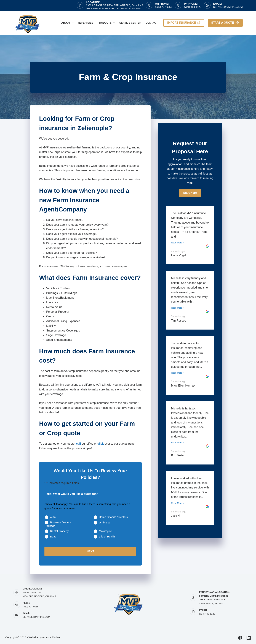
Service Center (130, 23)
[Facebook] (240, 638)
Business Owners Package (58, 524)
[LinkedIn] (249, 638)
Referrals (86, 23)
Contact (152, 23)
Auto (53, 517)
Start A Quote (225, 23)
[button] (190, 193)
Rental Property (59, 531)
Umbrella (104, 522)
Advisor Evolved (52, 637)
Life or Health (107, 536)
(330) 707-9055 (164, 7)
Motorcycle (106, 531)
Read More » (178, 243)
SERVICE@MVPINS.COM (36, 617)
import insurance (184, 23)
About (68, 23)
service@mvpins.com (228, 7)
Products (107, 23)
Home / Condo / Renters (113, 517)
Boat (53, 536)
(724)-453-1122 (193, 7)
